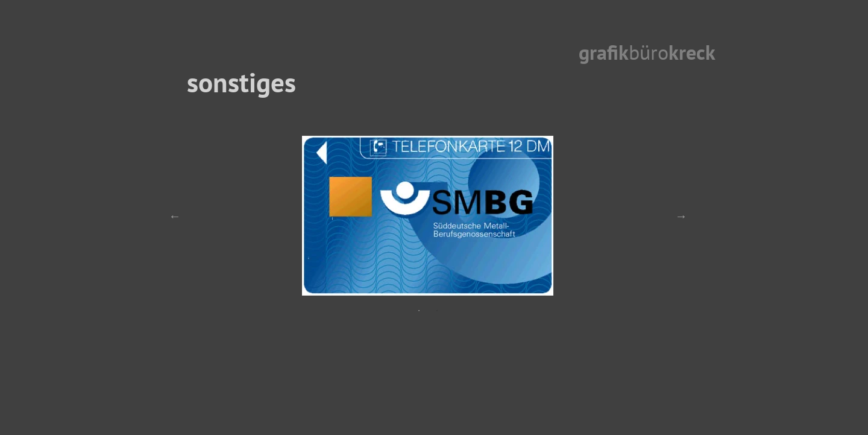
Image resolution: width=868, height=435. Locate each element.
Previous (175, 216)
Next (681, 216)
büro (649, 52)
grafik (604, 52)
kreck (692, 52)
